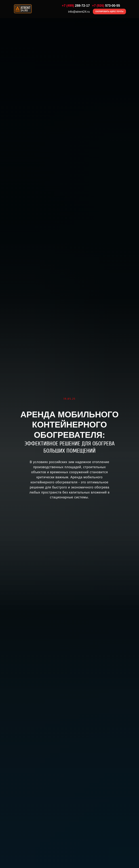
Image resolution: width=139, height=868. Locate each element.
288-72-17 (76, 6)
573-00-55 (106, 6)
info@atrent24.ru (79, 12)
